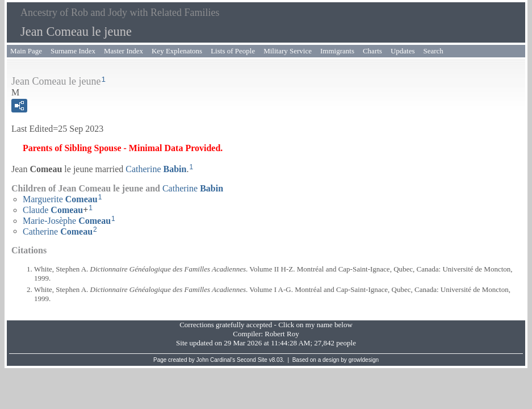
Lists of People (233, 51)
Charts (372, 51)
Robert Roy (282, 334)
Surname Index (73, 51)
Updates (403, 51)
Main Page (26, 51)
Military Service (288, 51)
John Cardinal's (216, 360)
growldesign (364, 360)
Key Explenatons (177, 51)
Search (433, 51)
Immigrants (337, 51)
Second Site (252, 360)
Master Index (123, 51)
